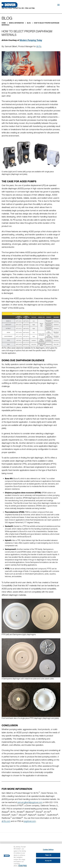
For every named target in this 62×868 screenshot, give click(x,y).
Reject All (48, 855)
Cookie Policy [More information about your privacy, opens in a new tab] (23, 866)
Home (4, 23)
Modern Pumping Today (31, 40)
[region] (31, 856)
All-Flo (39, 46)
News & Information (17, 23)
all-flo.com (6, 821)
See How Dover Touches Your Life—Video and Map (18, 8)
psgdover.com (30, 821)
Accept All (48, 861)
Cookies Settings (48, 850)
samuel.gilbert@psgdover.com (30, 802)
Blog (29, 23)
